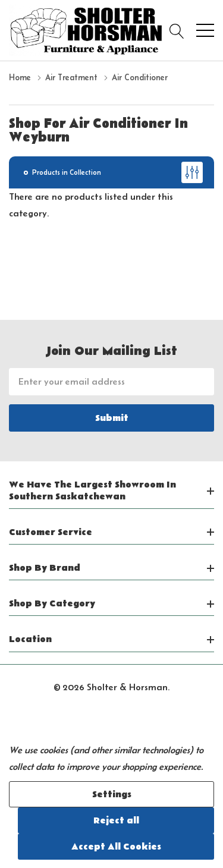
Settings (112, 794)
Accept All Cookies (116, 847)
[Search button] (177, 30)
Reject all (116, 820)
